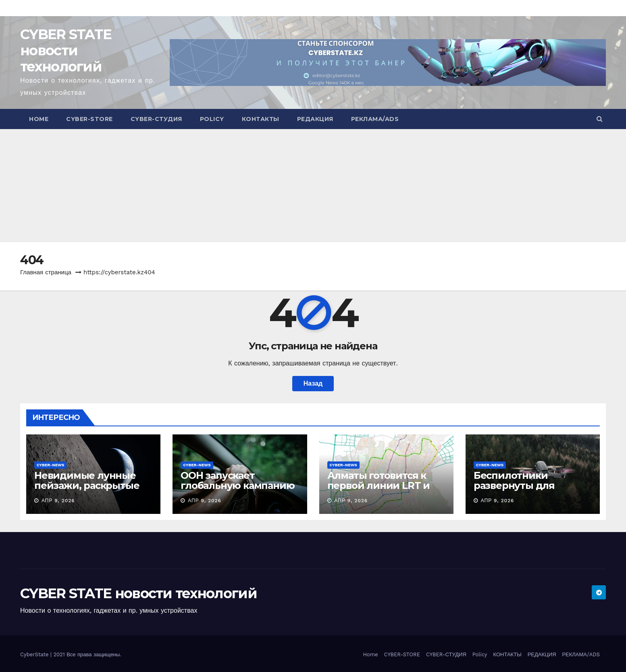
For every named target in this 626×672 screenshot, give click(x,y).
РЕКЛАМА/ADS (375, 119)
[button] (600, 119)
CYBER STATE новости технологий (66, 50)
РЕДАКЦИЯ (315, 119)
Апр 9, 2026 (58, 501)
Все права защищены (93, 654)
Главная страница (46, 272)
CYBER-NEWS (50, 465)
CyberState (35, 654)
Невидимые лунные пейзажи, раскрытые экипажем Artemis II (87, 485)
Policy (212, 119)
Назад (313, 383)
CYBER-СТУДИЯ (156, 119)
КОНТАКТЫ (261, 119)
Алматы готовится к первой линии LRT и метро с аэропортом (379, 485)
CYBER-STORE (89, 119)
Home (39, 119)
